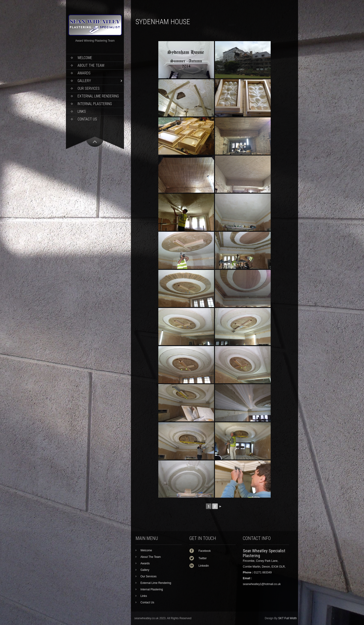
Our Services (89, 88)
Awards (84, 73)
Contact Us (87, 119)
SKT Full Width (288, 618)
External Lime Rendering (98, 96)
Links (82, 111)
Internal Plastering (95, 104)
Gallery (84, 81)
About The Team (91, 65)
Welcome (85, 58)
